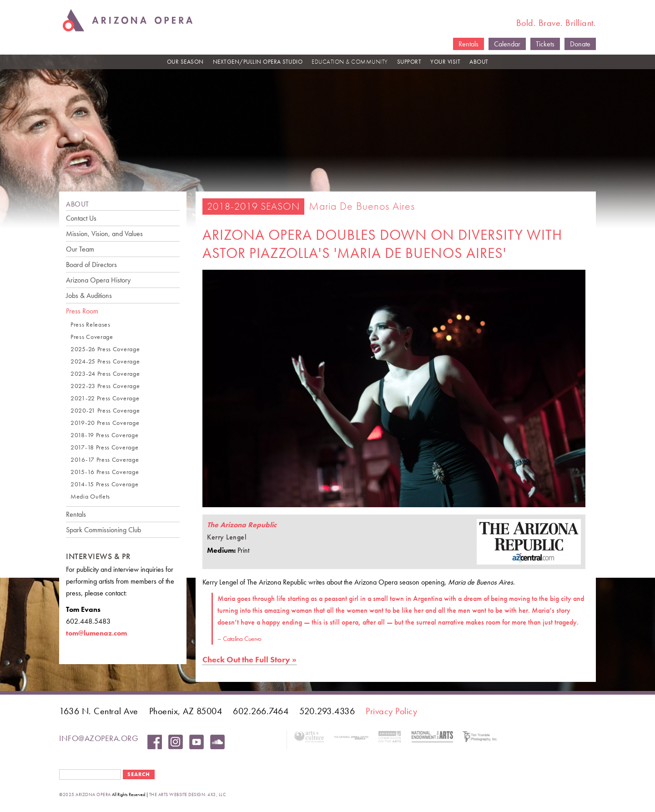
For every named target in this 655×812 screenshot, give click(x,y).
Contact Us (81, 218)
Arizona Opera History (98, 280)
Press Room (82, 311)
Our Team (80, 249)
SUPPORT (409, 62)
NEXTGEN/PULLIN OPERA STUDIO (258, 62)
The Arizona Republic (242, 525)
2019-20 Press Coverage (105, 423)
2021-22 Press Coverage (105, 398)
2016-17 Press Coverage (105, 460)
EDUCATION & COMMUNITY (350, 62)
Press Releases (91, 325)
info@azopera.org (99, 738)
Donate (580, 44)
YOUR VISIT (445, 62)
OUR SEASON (185, 62)
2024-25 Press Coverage (105, 361)
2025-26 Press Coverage (105, 349)
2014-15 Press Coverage (104, 484)
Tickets (545, 44)
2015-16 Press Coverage (105, 472)
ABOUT (479, 62)
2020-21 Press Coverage (105, 411)
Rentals (469, 44)
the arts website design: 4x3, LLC (188, 794)
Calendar (507, 44)
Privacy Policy (391, 711)
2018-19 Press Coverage (104, 435)
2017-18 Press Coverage (104, 447)
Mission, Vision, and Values (104, 234)
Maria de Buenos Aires (362, 206)
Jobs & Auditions (89, 295)
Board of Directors (91, 265)
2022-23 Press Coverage (105, 386)
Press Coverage (92, 337)
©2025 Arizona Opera (85, 794)
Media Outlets (90, 497)
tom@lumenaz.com (96, 633)
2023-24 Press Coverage (105, 374)
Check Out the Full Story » (249, 659)
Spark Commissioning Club (103, 530)
